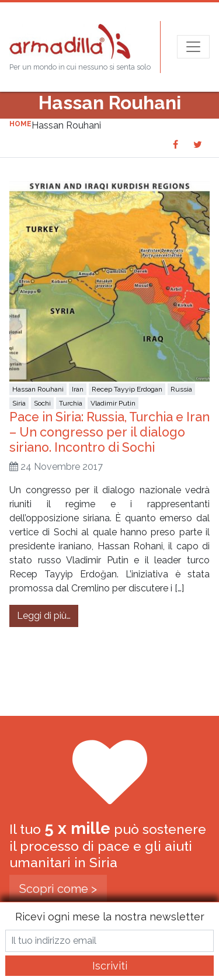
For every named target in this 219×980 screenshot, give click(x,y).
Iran (78, 389)
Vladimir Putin (113, 403)
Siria (19, 403)
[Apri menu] (193, 47)
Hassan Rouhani (38, 389)
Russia (181, 389)
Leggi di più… (48, 615)
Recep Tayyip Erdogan (127, 389)
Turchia (71, 403)
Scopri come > (58, 889)
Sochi (42, 403)
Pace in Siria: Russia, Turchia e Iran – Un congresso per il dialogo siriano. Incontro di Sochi (109, 432)
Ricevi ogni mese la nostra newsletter (110, 917)
